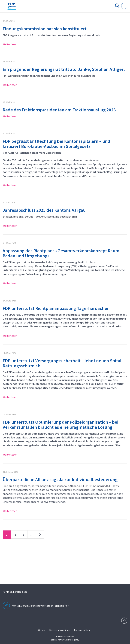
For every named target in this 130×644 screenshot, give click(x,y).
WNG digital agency (70, 640)
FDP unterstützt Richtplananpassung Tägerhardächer (56, 308)
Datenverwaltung (82, 630)
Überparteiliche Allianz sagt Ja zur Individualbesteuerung (60, 479)
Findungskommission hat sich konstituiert (45, 29)
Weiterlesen (10, 44)
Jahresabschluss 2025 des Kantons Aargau (44, 210)
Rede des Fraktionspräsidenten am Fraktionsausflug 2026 (59, 110)
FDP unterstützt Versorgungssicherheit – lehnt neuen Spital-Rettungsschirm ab (63, 363)
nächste (40, 535)
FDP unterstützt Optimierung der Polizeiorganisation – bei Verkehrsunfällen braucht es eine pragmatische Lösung (61, 425)
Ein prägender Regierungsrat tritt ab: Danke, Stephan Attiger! (64, 69)
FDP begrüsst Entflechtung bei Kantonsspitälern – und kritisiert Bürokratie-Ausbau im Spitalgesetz (56, 144)
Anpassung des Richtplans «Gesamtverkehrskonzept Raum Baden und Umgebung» (61, 253)
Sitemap (41, 630)
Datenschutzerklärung (60, 630)
